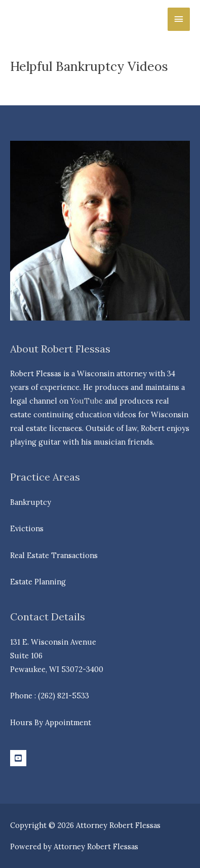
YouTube (87, 401)
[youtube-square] (19, 758)
